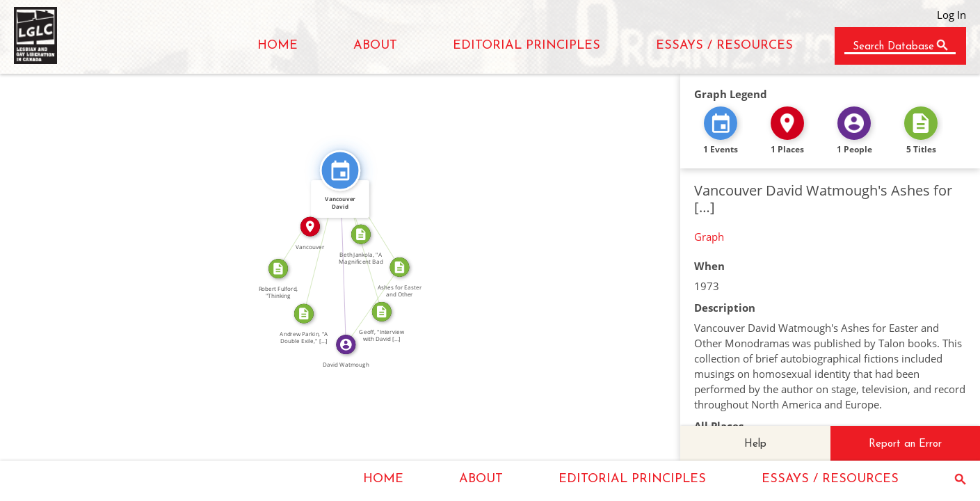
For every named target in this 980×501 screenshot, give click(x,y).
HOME (278, 46)
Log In (951, 15)
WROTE (368, 303)
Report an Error (905, 444)
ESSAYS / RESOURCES (724, 46)
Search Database (893, 47)
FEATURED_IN (375, 215)
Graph (709, 237)
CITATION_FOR (317, 240)
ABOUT (375, 46)
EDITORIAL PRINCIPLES (527, 46)
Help (755, 444)
